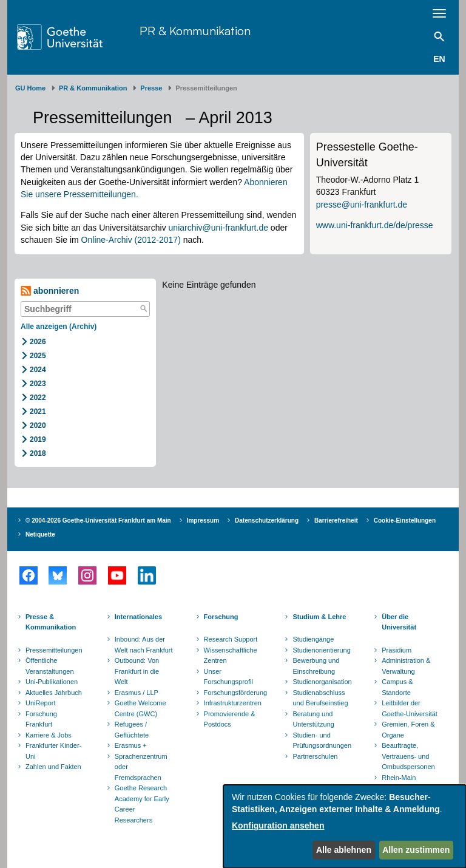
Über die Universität (399, 622)
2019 (38, 439)
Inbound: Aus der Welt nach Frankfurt (144, 645)
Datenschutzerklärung (267, 520)
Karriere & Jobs (49, 735)
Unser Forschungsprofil (228, 677)
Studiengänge (313, 639)
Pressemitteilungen (54, 650)
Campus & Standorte (397, 687)
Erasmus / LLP (137, 693)
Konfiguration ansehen (278, 826)
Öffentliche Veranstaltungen (50, 666)
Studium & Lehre (319, 617)
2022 (38, 398)
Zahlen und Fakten (53, 767)
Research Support (231, 639)
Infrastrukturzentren (233, 703)
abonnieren (50, 291)
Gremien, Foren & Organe (408, 730)
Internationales (138, 617)
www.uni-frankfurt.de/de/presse (375, 225)
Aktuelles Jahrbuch (54, 693)
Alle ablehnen (344, 850)
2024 (38, 370)
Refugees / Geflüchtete (132, 730)
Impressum (203, 520)
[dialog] (345, 826)
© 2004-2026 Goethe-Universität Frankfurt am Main (98, 520)
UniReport (41, 703)
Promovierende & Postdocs (230, 719)
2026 (38, 342)
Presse (151, 88)
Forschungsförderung (234, 693)
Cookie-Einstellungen (405, 520)
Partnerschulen (315, 756)
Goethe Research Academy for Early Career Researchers (142, 804)
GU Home (30, 88)
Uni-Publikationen (52, 682)
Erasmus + (131, 745)
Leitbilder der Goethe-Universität (410, 708)
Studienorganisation (322, 682)
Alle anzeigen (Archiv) (59, 327)
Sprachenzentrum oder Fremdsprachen (141, 767)
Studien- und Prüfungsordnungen (322, 741)
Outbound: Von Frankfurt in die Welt (137, 671)
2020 (38, 426)
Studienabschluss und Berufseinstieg (320, 698)
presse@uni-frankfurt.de (362, 205)
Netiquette (40, 534)
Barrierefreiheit (336, 520)
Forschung (221, 617)
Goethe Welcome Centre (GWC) (140, 708)
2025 (38, 356)
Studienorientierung (321, 650)
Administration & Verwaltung (406, 666)
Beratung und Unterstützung (313, 719)
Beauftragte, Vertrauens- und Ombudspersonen (408, 756)
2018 (38, 453)
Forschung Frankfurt (41, 719)
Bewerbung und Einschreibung (316, 666)
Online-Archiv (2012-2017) (131, 240)
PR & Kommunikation (195, 31)
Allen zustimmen (416, 850)
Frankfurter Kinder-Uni (53, 751)
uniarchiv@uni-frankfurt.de (218, 228)
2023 (38, 384)
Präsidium (397, 650)
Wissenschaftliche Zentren (231, 656)
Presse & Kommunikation (51, 622)
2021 (38, 412)
